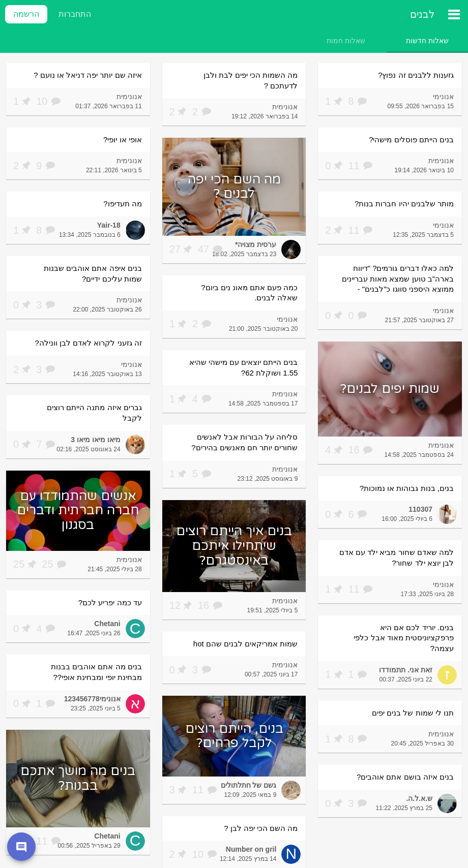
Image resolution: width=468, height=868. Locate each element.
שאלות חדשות (427, 41)
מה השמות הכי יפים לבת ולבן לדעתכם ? (251, 80)
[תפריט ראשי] (454, 14)
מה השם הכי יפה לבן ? (261, 828)
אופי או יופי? (123, 139)
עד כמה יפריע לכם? (110, 602)
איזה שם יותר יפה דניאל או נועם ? (88, 75)
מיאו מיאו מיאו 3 (95, 440)
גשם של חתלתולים (249, 785)
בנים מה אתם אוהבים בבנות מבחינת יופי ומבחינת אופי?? (96, 672)
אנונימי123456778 (92, 699)
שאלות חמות (346, 41)
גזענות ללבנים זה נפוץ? (416, 75)
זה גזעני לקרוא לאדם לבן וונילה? (89, 343)
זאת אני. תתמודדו (406, 670)
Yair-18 (109, 225)
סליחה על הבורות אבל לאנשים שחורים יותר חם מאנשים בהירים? (244, 442)
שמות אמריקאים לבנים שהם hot (246, 644)
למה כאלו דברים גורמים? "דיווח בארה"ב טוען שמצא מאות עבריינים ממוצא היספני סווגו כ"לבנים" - (398, 278)
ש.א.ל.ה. (419, 798)
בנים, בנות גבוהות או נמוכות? (407, 488)
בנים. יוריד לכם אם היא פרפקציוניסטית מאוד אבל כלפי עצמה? (404, 638)
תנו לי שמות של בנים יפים (413, 713)
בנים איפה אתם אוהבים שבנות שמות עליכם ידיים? (93, 273)
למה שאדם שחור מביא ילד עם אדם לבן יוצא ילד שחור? (397, 557)
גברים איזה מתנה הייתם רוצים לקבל (94, 413)
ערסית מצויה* (256, 244)
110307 (420, 509)
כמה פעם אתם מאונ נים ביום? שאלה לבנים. (249, 293)
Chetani (107, 624)
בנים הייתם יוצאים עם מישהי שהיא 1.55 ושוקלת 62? (244, 367)
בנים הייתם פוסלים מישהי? (411, 139)
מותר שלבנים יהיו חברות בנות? (404, 204)
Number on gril (251, 849)
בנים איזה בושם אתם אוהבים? (405, 777)
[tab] (427, 41)
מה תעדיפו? (123, 204)
